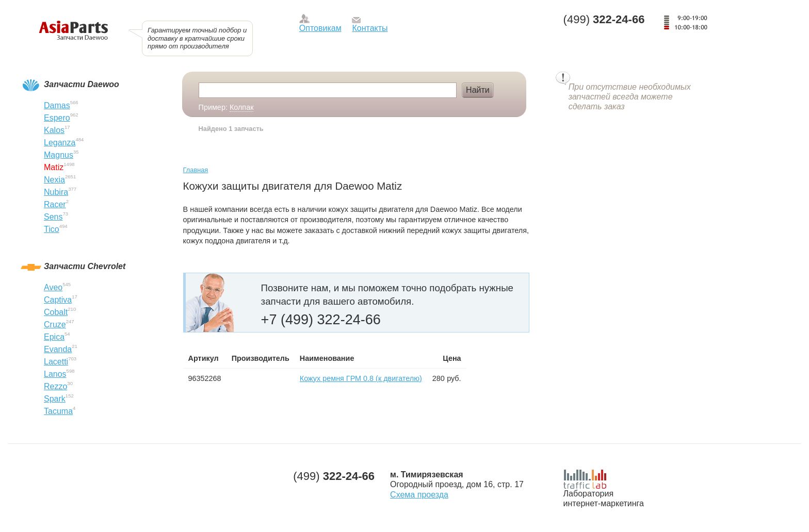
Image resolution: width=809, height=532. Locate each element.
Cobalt (56, 312)
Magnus (59, 155)
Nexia (54, 180)
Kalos (54, 130)
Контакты (370, 28)
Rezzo (55, 386)
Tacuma (58, 411)
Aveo (53, 287)
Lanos (55, 374)
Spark (55, 399)
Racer (55, 204)
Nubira (56, 192)
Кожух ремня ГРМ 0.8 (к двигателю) (361, 378)
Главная (196, 170)
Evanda (58, 349)
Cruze (55, 325)
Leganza (60, 143)
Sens (53, 217)
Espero (57, 118)
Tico (52, 229)
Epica (54, 337)
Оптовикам (320, 28)
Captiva (58, 300)
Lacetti (56, 362)
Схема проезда (419, 495)
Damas (57, 105)
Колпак (242, 107)
